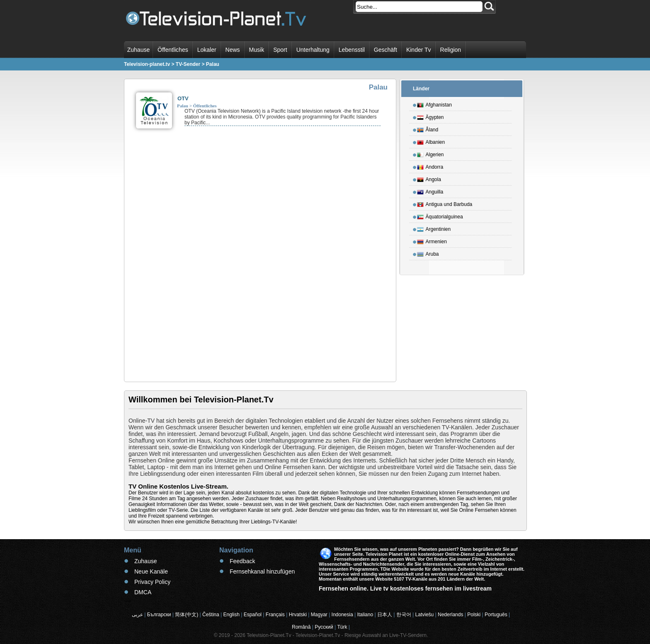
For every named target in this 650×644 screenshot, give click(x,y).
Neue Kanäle (151, 571)
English (232, 615)
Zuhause (138, 50)
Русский (324, 627)
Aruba (428, 253)
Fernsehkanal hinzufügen (262, 571)
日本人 (385, 615)
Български (159, 615)
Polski (474, 615)
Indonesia (342, 615)
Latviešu (425, 615)
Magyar (319, 615)
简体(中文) (187, 615)
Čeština (211, 615)
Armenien (432, 240)
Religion (451, 50)
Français (275, 615)
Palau (183, 106)
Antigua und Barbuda (445, 203)
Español (253, 615)
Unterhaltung (313, 50)
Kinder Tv (419, 50)
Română (301, 627)
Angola (429, 178)
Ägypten (431, 116)
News (233, 50)
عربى (137, 615)
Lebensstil (352, 50)
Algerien (431, 153)
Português (496, 615)
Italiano (365, 615)
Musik (257, 50)
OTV (183, 98)
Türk (342, 627)
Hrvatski (298, 615)
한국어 (404, 615)
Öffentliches (173, 50)
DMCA (143, 592)
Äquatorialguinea (440, 215)
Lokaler (207, 50)
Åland (428, 128)
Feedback (242, 561)
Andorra (430, 166)
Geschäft (386, 50)
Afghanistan (434, 104)
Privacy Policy (152, 582)
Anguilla (430, 191)
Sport (280, 50)
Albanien (431, 141)
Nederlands (450, 615)
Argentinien (434, 228)
